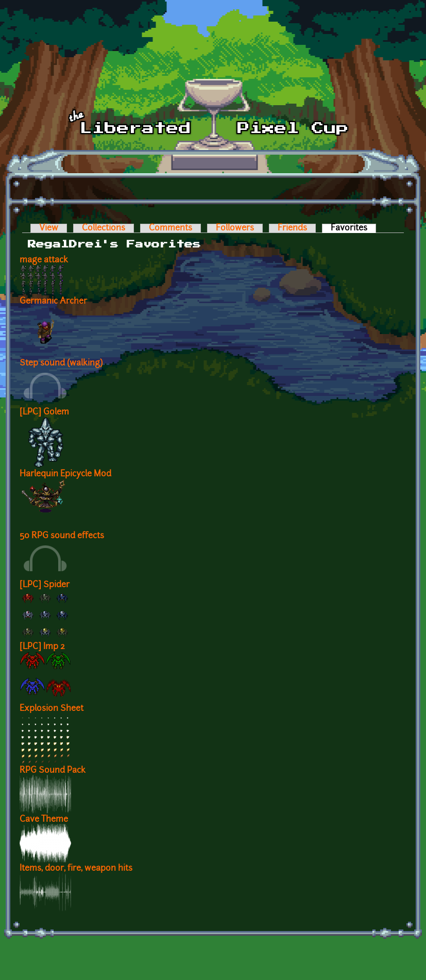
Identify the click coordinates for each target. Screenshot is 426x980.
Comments (171, 228)
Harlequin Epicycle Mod (65, 474)
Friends (292, 228)
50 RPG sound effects (62, 536)
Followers (235, 228)
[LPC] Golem (44, 412)
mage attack (44, 260)
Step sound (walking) (61, 363)
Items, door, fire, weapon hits (76, 869)
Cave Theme (44, 820)
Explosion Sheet (52, 709)
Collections (104, 228)
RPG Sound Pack (53, 771)
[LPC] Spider (45, 585)
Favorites (353, 228)
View (49, 228)
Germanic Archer (53, 302)
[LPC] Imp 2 (42, 647)
